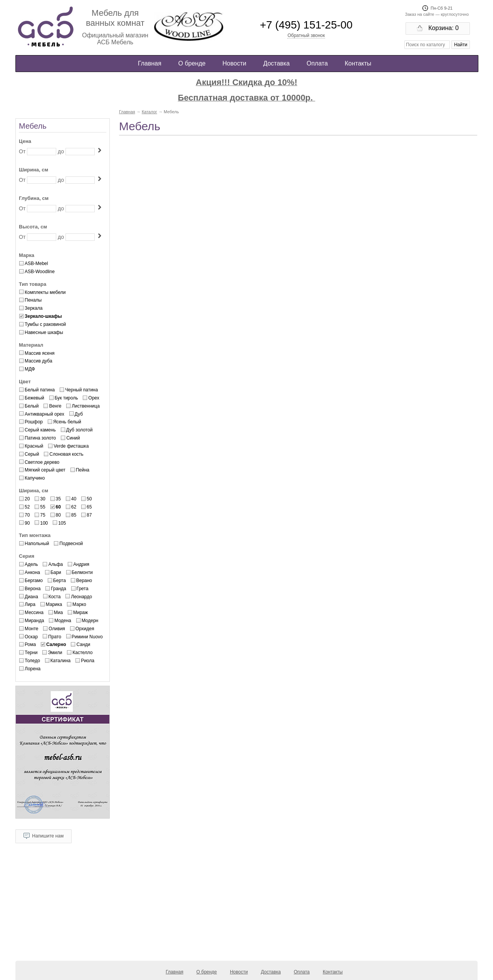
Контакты (358, 63)
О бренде (192, 63)
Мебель (33, 126)
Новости (235, 63)
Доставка (276, 63)
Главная (150, 63)
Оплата (317, 63)
